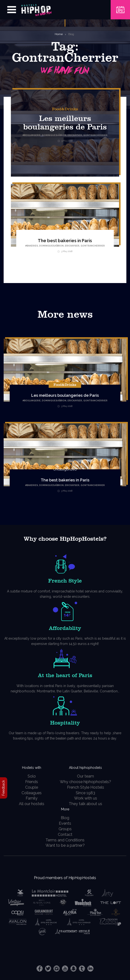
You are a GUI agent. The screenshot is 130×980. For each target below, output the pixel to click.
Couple (32, 787)
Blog (71, 34)
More (65, 809)
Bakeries (32, 246)
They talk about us (85, 804)
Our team (85, 776)
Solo (32, 776)
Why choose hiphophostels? (85, 782)
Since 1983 (85, 793)
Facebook (40, 969)
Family (32, 798)
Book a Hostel (120, 7)
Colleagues (32, 793)
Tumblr (82, 969)
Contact (65, 834)
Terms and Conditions (65, 840)
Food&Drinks (65, 109)
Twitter (48, 969)
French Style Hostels (86, 787)
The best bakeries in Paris (65, 241)
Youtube (65, 969)
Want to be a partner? (65, 845)
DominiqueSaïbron (51, 246)
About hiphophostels (85, 768)
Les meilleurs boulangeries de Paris (65, 395)
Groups (65, 829)
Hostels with (32, 768)
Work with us (86, 798)
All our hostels (32, 804)
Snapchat (73, 969)
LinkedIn (90, 969)
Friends (32, 782)
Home (59, 34)
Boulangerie (32, 401)
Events (65, 823)
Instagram (57, 969)
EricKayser (72, 246)
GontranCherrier (93, 246)
